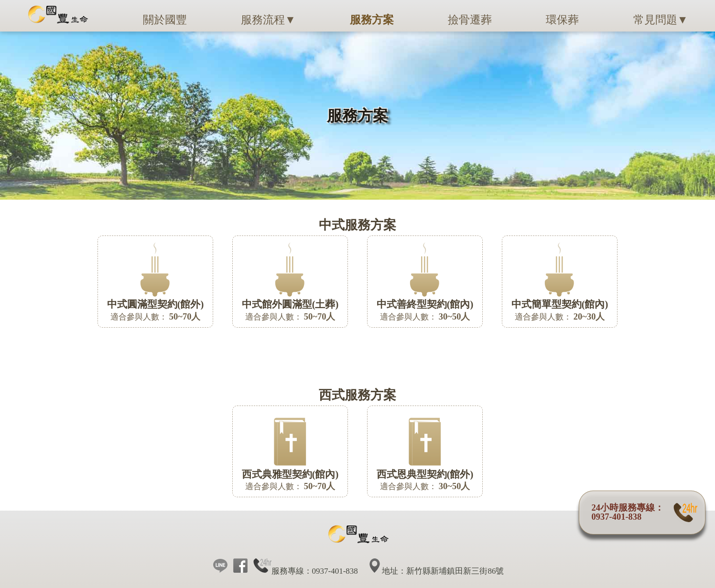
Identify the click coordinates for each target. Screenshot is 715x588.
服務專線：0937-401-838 (306, 571)
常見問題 (661, 20)
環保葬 (562, 20)
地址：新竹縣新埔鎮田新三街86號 (437, 571)
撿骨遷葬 (470, 20)
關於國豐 (165, 20)
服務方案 (372, 20)
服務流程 (268, 20)
